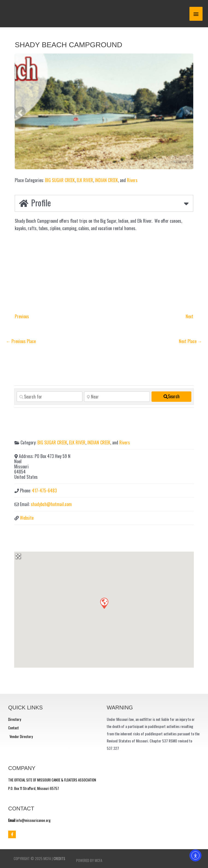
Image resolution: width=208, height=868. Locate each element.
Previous (22, 316)
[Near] (117, 397)
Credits (59, 858)
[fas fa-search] (171, 397)
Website (27, 518)
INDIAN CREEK (106, 180)
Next (189, 316)
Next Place (190, 341)
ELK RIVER (85, 180)
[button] (104, 603)
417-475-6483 (44, 491)
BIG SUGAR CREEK (60, 180)
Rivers (132, 180)
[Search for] (50, 397)
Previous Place (21, 341)
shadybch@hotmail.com (51, 504)
